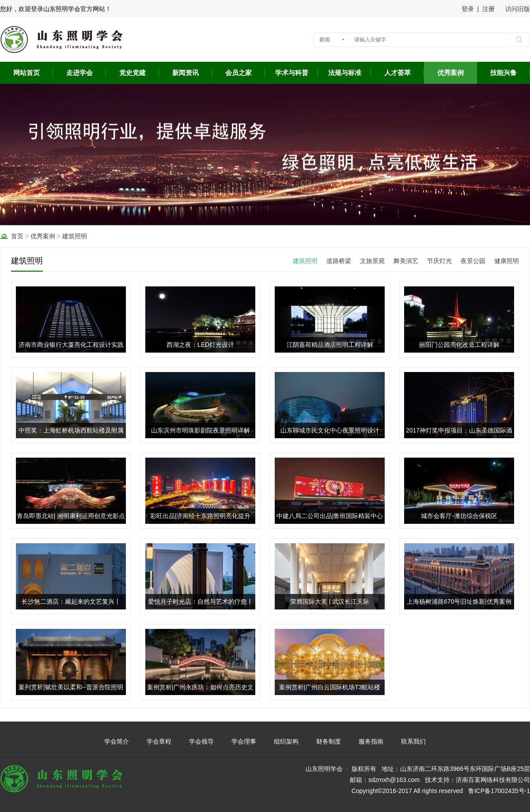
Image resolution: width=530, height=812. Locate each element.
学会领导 (201, 741)
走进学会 (79, 73)
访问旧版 (518, 9)
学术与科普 (292, 73)
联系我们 (413, 741)
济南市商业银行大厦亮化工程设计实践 (71, 345)
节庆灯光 (439, 261)
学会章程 (159, 741)
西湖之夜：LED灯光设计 (200, 345)
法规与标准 (345, 73)
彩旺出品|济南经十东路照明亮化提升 (201, 516)
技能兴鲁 (503, 73)
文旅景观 (372, 261)
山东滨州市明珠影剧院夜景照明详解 (201, 430)
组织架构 (286, 741)
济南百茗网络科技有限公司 (493, 780)
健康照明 (507, 261)
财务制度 (329, 741)
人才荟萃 (397, 73)
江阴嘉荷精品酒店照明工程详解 (330, 345)
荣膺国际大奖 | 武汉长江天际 (330, 601)
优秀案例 (450, 73)
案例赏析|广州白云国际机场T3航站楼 (330, 687)
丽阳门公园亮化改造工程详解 (459, 345)
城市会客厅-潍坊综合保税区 (459, 516)
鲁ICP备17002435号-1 (499, 791)
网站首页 (26, 73)
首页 (17, 236)
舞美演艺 (406, 261)
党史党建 (132, 73)
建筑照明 (75, 236)
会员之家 (238, 73)
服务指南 (371, 741)
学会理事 (244, 741)
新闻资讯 (185, 73)
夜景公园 (473, 261)
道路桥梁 (339, 261)
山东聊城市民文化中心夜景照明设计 (330, 430)
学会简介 (117, 741)
